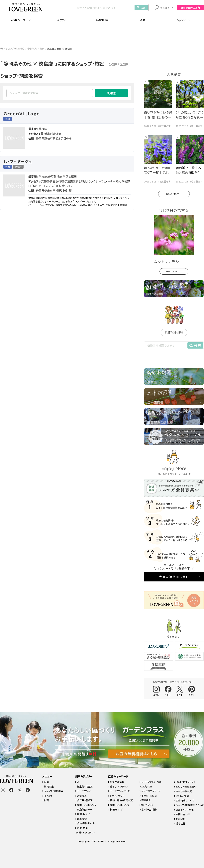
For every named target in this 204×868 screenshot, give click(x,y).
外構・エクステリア (85, 832)
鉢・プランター (148, 805)
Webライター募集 (184, 810)
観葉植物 (81, 819)
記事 (46, 782)
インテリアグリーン (150, 791)
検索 (141, 7)
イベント (48, 796)
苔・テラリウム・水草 (151, 782)
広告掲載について (184, 800)
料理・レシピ (82, 814)
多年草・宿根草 (84, 800)
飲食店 (18, 167)
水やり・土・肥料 (149, 809)
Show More (172, 194)
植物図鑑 (102, 20)
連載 (143, 20)
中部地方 (32, 48)
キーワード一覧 (183, 791)
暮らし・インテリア (118, 786)
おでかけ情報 (116, 782)
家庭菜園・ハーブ (85, 809)
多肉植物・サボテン (86, 823)
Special (182, 20)
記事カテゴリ (19, 20)
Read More (171, 271)
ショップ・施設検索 (15, 48)
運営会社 (180, 823)
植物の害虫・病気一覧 (120, 800)
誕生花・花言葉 (84, 786)
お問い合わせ (182, 814)
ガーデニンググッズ (119, 791)
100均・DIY (146, 786)
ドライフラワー (116, 796)
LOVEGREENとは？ (185, 782)
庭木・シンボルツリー (87, 805)
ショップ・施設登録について (189, 805)
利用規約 (180, 819)
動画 (46, 800)
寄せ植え (81, 796)
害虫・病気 (82, 828)
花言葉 (61, 20)
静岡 (42, 48)
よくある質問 (182, 796)
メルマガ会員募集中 (185, 787)
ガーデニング (83, 791)
